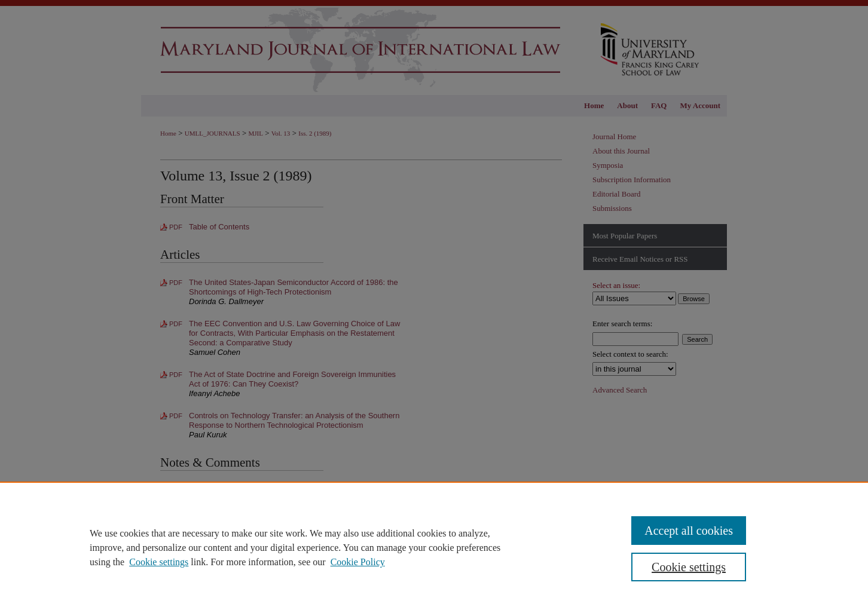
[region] (434, 547)
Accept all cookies (689, 531)
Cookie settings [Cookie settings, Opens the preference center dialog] (689, 567)
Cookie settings (159, 562)
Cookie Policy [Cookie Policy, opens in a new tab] (358, 562)
